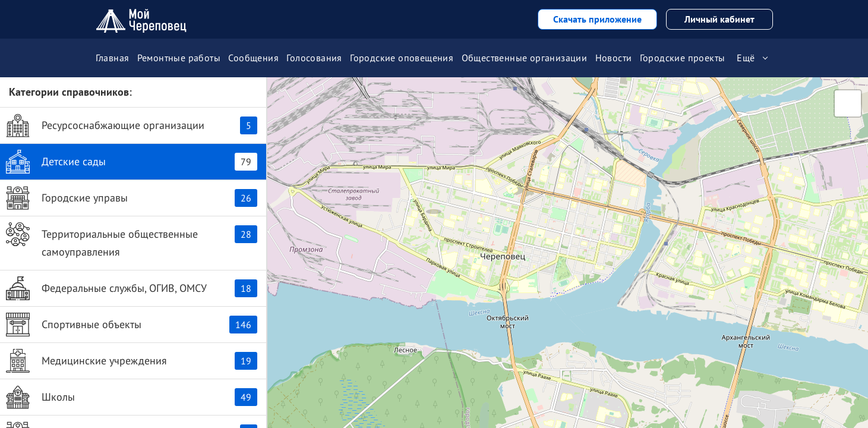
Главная (113, 58)
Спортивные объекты (132, 325)
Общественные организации (525, 58)
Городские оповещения (402, 58)
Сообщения (253, 58)
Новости (614, 58)
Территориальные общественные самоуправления (132, 240)
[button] (434, 199)
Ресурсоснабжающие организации (132, 125)
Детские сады (132, 162)
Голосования (314, 58)
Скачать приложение (597, 19)
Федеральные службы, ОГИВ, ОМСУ (132, 288)
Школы (132, 397)
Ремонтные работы (179, 58)
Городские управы (132, 198)
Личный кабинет (719, 19)
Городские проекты (683, 58)
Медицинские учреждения (132, 361)
